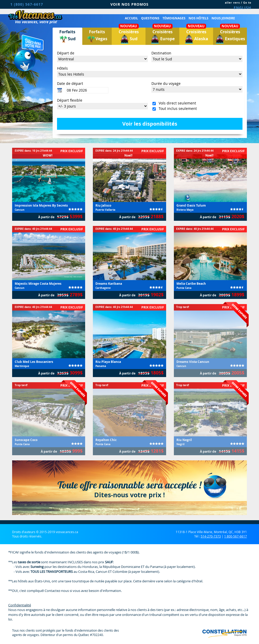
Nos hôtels (199, 18)
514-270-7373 (211, 536)
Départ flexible (70, 100)
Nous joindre (223, 18)
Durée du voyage (166, 83)
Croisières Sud (129, 36)
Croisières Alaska (196, 36)
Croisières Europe (163, 36)
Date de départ (70, 83)
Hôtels (62, 68)
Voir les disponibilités (150, 124)
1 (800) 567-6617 (27, 4)
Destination (161, 53)
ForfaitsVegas (97, 36)
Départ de (66, 53)
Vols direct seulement (176, 103)
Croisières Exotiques (230, 36)
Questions (150, 18)
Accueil (131, 18)
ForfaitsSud (67, 36)
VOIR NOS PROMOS (129, 4)
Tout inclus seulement (177, 108)
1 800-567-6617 (236, 536)
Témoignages (174, 18)
